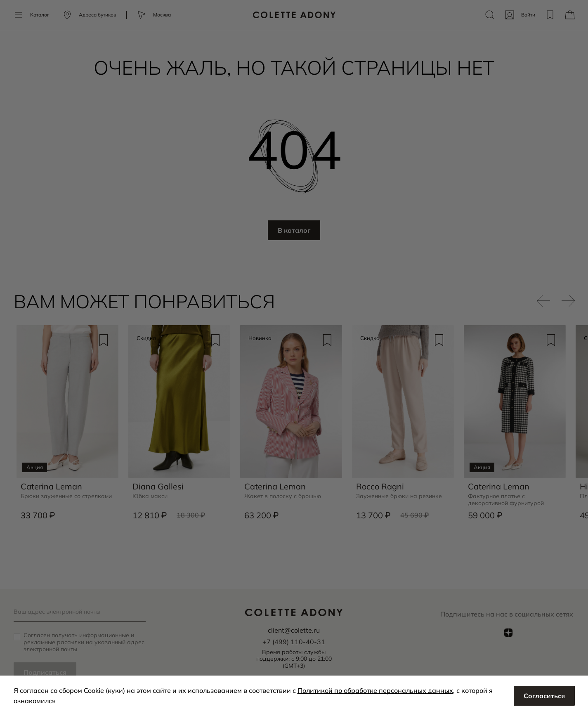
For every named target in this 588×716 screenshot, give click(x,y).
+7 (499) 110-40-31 (294, 642)
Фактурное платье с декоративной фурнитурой (506, 500)
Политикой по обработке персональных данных (375, 690)
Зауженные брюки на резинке (399, 496)
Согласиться (544, 696)
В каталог (294, 230)
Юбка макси (150, 496)
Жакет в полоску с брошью (283, 496)
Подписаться (45, 672)
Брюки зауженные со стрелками (66, 496)
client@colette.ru (294, 630)
